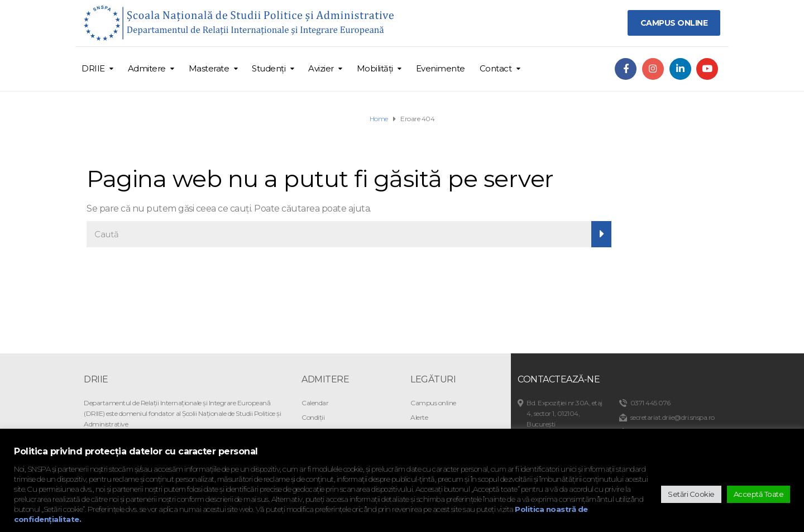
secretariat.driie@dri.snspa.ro (673, 417)
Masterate (209, 68)
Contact (496, 68)
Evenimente (441, 68)
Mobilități (375, 68)
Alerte (419, 417)
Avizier (321, 68)
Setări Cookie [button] (691, 494)
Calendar (315, 403)
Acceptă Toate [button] (759, 494)
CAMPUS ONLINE (674, 23)
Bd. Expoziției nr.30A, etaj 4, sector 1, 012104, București (564, 413)
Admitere (147, 68)
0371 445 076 (650, 403)
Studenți (269, 68)
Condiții (313, 417)
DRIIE (93, 68)
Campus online (433, 403)
